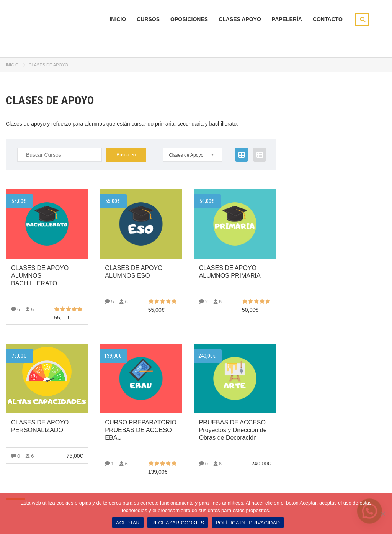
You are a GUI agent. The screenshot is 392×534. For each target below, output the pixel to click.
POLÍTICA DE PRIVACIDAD (248, 523)
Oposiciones (189, 19)
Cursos (148, 19)
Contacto (328, 19)
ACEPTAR (128, 523)
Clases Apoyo (240, 19)
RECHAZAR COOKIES (178, 523)
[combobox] (192, 155)
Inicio (118, 19)
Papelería (287, 19)
